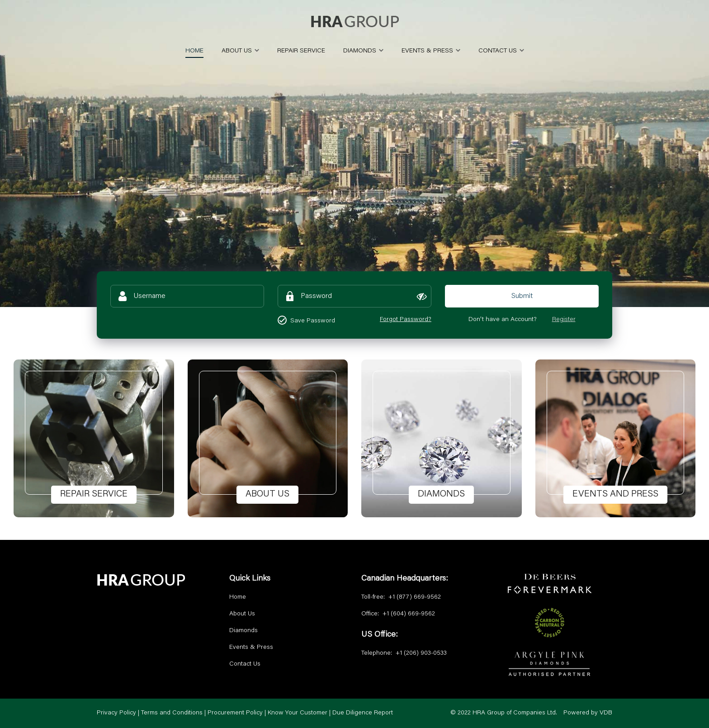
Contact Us (245, 664)
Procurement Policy (235, 713)
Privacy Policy (116, 713)
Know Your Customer (298, 713)
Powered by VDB (588, 713)
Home (238, 597)
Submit (522, 296)
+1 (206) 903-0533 (421, 653)
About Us (242, 614)
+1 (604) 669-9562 (409, 614)
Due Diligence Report (363, 713)
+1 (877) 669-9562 (415, 597)
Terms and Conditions (172, 713)
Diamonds (243, 631)
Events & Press (251, 648)
